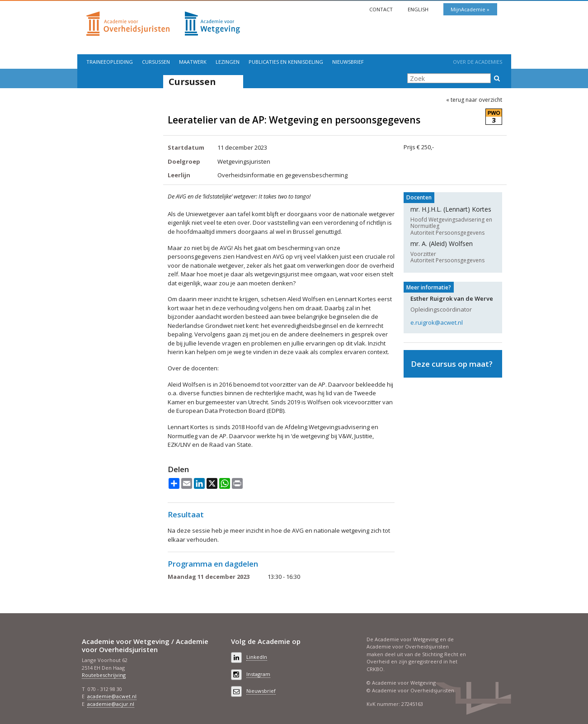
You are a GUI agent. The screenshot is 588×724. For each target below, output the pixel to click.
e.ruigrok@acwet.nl (437, 322)
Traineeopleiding (110, 62)
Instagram (258, 674)
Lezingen (228, 62)
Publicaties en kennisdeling (286, 62)
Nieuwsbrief (348, 62)
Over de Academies (477, 62)
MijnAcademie (469, 9)
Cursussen (156, 62)
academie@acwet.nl (112, 696)
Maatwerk (193, 62)
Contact (382, 9)
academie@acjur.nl (111, 704)
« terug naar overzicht (474, 100)
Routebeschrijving (104, 675)
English (419, 9)
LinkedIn (257, 657)
